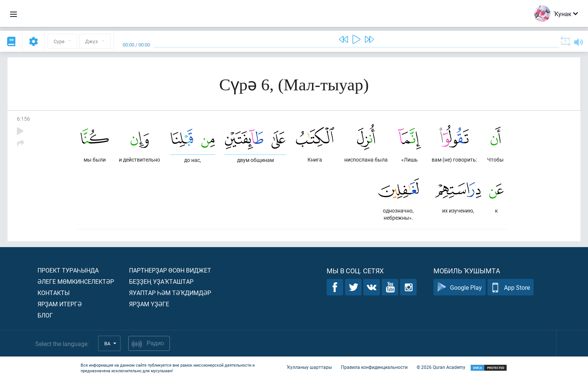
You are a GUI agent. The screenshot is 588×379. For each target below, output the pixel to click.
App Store (511, 287)
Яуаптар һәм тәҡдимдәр (170, 293)
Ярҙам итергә (60, 304)
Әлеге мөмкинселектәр (76, 281)
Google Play (460, 287)
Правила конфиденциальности (374, 367)
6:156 (23, 119)
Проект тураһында (68, 270)
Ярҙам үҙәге (149, 304)
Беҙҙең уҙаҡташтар (161, 281)
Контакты (54, 293)
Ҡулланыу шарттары (309, 367)
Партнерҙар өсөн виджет (170, 270)
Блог (45, 315)
